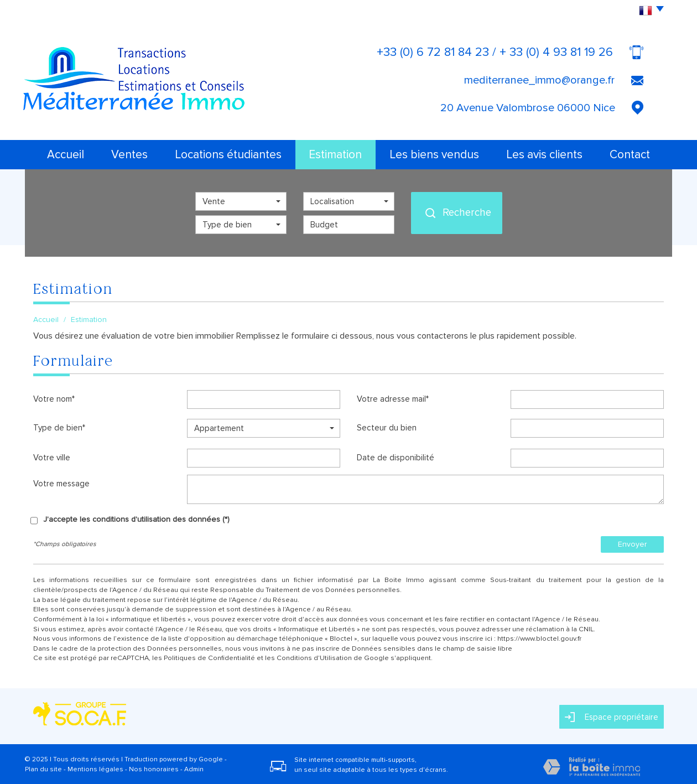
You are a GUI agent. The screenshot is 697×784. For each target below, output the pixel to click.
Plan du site (43, 769)
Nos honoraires (154, 769)
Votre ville (52, 458)
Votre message (61, 484)
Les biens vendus (434, 155)
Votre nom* (54, 399)
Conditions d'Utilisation (314, 658)
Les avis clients (544, 155)
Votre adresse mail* (393, 399)
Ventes (129, 155)
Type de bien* (59, 428)
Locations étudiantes (228, 155)
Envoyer (632, 544)
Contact (630, 155)
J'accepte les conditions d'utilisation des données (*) (136, 519)
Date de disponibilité (396, 458)
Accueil (66, 155)
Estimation (335, 155)
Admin (194, 769)
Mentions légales (95, 769)
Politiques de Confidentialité (209, 658)
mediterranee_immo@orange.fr (539, 80)
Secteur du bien (387, 428)
